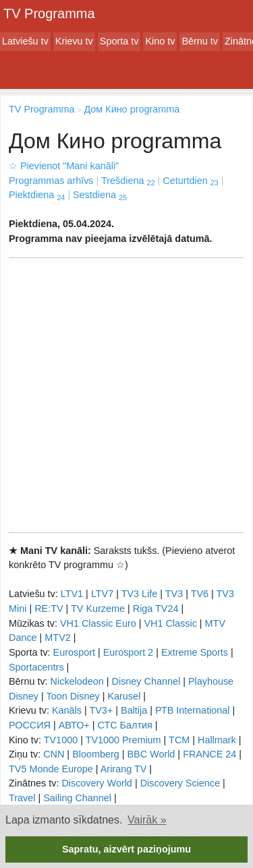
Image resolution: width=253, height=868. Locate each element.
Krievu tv (74, 41)
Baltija (134, 710)
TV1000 (61, 740)
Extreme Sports (195, 652)
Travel (22, 798)
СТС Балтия (124, 725)
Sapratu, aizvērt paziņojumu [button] (126, 849)
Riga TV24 (156, 609)
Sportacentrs (36, 667)
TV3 (174, 594)
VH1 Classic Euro (98, 623)
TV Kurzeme (98, 609)
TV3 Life (140, 594)
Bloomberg (96, 754)
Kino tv (160, 41)
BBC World (151, 754)
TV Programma (49, 13)
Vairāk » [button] (147, 820)
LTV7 (102, 594)
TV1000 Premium (123, 740)
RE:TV (49, 609)
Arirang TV (124, 769)
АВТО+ (74, 725)
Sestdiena (100, 195)
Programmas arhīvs (51, 181)
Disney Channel (146, 681)
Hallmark (217, 740)
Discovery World (97, 783)
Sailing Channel (77, 798)
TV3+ (101, 710)
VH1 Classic (170, 623)
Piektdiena (37, 195)
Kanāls (67, 710)
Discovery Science (180, 783)
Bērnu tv (200, 41)
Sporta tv (119, 41)
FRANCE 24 (209, 754)
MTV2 (57, 638)
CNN (54, 754)
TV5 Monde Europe (51, 769)
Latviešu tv (25, 41)
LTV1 (72, 594)
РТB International (193, 710)
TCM (179, 740)
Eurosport (74, 652)
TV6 (200, 594)
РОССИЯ (30, 725)
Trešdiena (128, 181)
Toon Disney (73, 696)
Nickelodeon (77, 681)
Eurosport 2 (128, 652)
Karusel (124, 696)
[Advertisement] (126, 395)
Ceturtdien (190, 181)
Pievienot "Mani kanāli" (64, 166)
